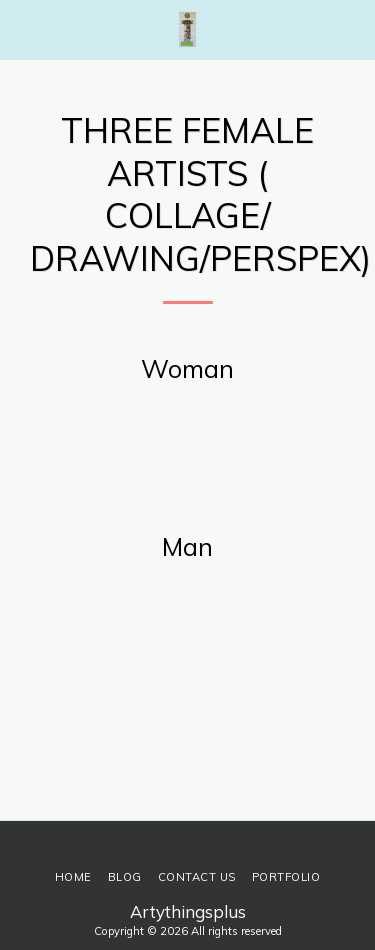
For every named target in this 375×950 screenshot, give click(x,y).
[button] (22, 28)
